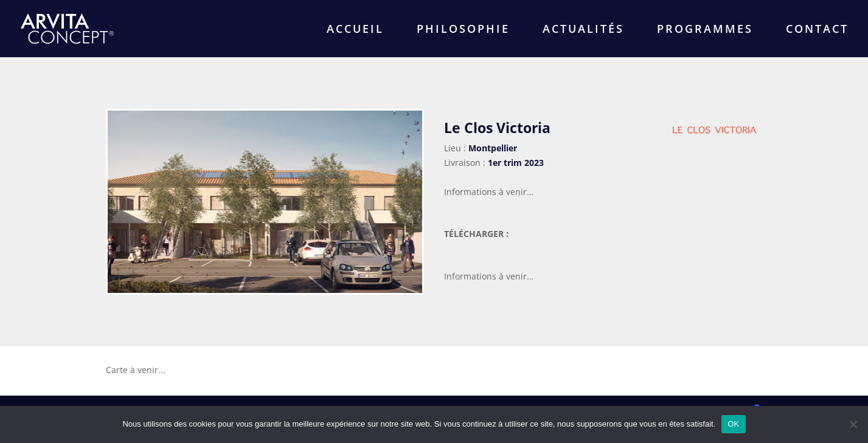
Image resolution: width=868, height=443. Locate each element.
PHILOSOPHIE (463, 30)
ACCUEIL (355, 30)
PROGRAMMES (705, 30)
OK (733, 424)
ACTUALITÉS (583, 30)
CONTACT (817, 30)
